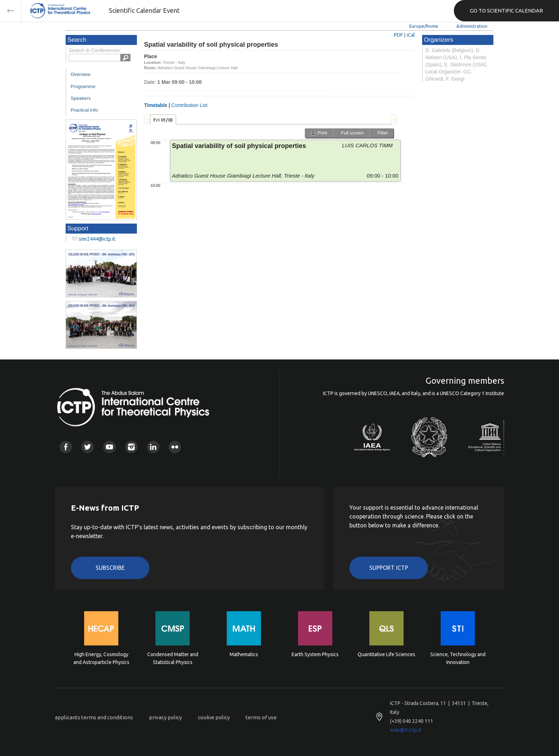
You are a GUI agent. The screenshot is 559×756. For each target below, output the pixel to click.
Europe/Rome (424, 26)
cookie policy (214, 717)
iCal (411, 35)
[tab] (163, 119)
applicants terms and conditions (94, 717)
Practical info (84, 110)
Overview (81, 74)
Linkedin (153, 447)
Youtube (109, 447)
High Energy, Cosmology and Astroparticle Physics (101, 658)
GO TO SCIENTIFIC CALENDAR (506, 11)
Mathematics (244, 654)
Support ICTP (389, 568)
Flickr (175, 447)
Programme (83, 86)
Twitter (88, 447)
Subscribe (110, 568)
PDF (398, 35)
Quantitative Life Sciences (386, 654)
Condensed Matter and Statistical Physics (173, 658)
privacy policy (165, 717)
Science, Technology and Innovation (458, 658)
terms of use (261, 717)
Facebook (66, 447)
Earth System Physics (315, 654)
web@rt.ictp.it (406, 730)
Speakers (81, 98)
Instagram (131, 447)
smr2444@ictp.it (97, 239)
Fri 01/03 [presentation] (163, 120)
